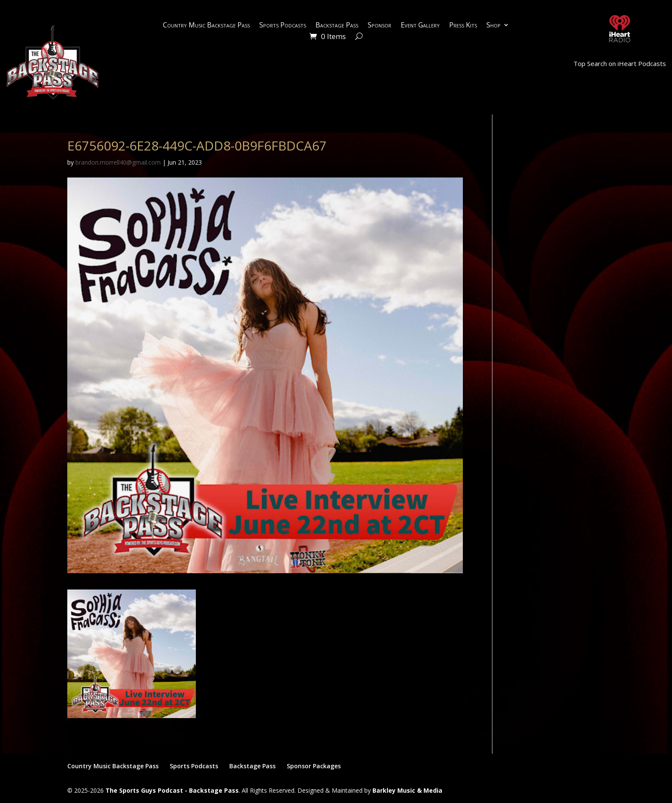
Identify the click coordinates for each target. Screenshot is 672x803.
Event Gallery (420, 26)
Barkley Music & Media (407, 790)
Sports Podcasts (283, 26)
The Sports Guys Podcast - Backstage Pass (172, 790)
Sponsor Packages (314, 766)
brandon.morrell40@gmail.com (118, 162)
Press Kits (463, 26)
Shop (493, 26)
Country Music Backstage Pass (206, 26)
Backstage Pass (337, 26)
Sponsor (379, 26)
